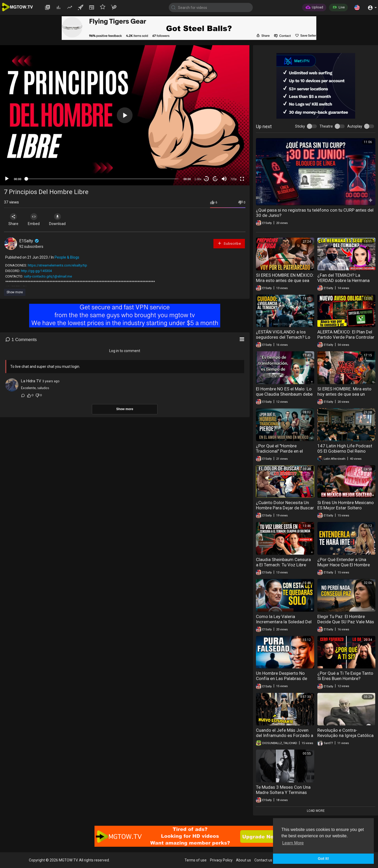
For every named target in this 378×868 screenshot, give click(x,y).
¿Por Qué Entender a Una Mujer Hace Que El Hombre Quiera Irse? (344, 565)
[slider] (102, 179)
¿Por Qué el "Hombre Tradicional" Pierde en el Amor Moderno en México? (282, 451)
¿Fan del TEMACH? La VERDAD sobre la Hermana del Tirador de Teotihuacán (344, 280)
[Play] (7, 179)
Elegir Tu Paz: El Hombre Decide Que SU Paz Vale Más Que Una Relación (346, 622)
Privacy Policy (221, 860)
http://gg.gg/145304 (36, 271)
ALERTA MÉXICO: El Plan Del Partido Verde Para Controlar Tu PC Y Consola (346, 337)
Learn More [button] (293, 843)
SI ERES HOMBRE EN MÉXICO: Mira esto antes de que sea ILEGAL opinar (285, 280)
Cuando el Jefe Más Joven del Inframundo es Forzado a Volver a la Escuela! (285, 735)
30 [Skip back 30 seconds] (206, 179)
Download (59, 219)
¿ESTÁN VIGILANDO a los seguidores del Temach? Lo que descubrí (283, 337)
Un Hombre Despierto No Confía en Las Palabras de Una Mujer (282, 678)
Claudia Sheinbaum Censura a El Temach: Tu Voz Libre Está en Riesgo (283, 565)
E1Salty (29, 241)
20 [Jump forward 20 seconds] (215, 179)
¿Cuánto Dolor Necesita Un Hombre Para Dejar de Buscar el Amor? (285, 508)
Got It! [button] (323, 859)
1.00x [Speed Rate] (198, 179)
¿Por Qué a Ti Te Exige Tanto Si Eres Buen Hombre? (345, 676)
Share (14, 219)
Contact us (263, 860)
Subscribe (229, 243)
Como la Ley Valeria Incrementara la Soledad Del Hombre (284, 622)
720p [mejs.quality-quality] (234, 179)
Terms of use (196, 860)
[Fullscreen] (242, 179)
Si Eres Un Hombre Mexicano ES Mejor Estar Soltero (346, 505)
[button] (357, 7)
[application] (125, 115)
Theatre (326, 126)
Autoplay (355, 126)
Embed (35, 219)
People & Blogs (67, 257)
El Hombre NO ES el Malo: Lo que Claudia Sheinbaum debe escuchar (284, 394)
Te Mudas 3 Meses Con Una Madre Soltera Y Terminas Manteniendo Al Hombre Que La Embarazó (284, 795)
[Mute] (224, 179)
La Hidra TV (31, 381)
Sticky (300, 126)
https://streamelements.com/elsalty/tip (57, 265)
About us (243, 860)
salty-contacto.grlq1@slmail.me (48, 276)
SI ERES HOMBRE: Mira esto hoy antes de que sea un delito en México (344, 394)
